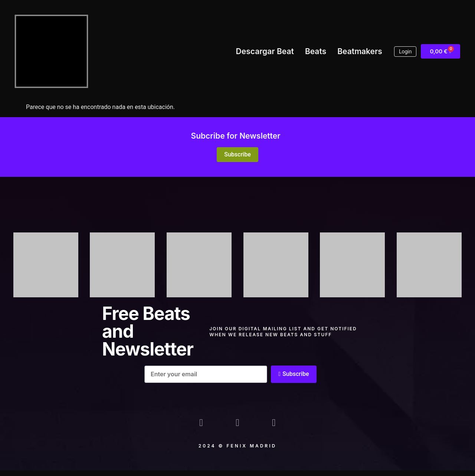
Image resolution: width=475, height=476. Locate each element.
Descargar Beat (265, 51)
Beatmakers (360, 51)
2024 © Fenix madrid (237, 451)
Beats (316, 51)
